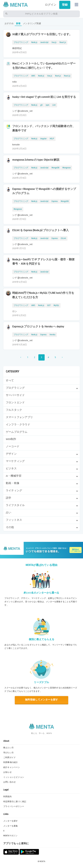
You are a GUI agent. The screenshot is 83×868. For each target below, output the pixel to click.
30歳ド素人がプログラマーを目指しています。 (42, 34)
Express (55, 201)
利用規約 (7, 797)
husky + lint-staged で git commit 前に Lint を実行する (44, 97)
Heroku (53, 335)
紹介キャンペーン (12, 767)
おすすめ (9, 24)
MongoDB (55, 168)
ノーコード (13, 447)
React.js (63, 42)
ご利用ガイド (10, 758)
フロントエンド (15, 403)
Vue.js (54, 42)
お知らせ (7, 772)
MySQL (56, 305)
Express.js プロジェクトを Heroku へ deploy (38, 326)
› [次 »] (62, 357)
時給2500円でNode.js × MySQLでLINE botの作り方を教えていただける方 (43, 295)
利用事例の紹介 (11, 762)
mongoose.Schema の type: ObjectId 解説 (36, 160)
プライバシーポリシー (14, 806)
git (41, 105)
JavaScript (44, 42)
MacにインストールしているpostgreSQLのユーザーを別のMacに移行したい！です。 (44, 66)
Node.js (34, 42)
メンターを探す (11, 821)
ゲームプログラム (17, 432)
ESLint (63, 238)
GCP (49, 305)
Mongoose (66, 168)
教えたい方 (8, 748)
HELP (52, 139)
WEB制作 (11, 439)
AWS (33, 76)
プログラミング (21, 42)
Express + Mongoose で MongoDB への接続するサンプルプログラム (44, 191)
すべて (10, 381)
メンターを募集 (11, 826)
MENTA (42, 861)
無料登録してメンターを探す (41, 700)
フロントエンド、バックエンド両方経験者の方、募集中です (44, 128)
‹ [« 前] (21, 357)
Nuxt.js (58, 76)
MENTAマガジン (10, 836)
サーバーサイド (15, 395)
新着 (18, 24)
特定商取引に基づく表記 (15, 802)
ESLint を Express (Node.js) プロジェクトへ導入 (40, 230)
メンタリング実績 (32, 24)
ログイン (51, 5)
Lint (54, 105)
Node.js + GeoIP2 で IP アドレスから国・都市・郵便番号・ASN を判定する (43, 262)
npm (48, 105)
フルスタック (14, 410)
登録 (65, 5)
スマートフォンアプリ (19, 417)
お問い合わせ (10, 782)
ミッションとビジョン (14, 777)
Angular (44, 139)
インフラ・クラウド (18, 425)
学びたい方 (8, 753)
